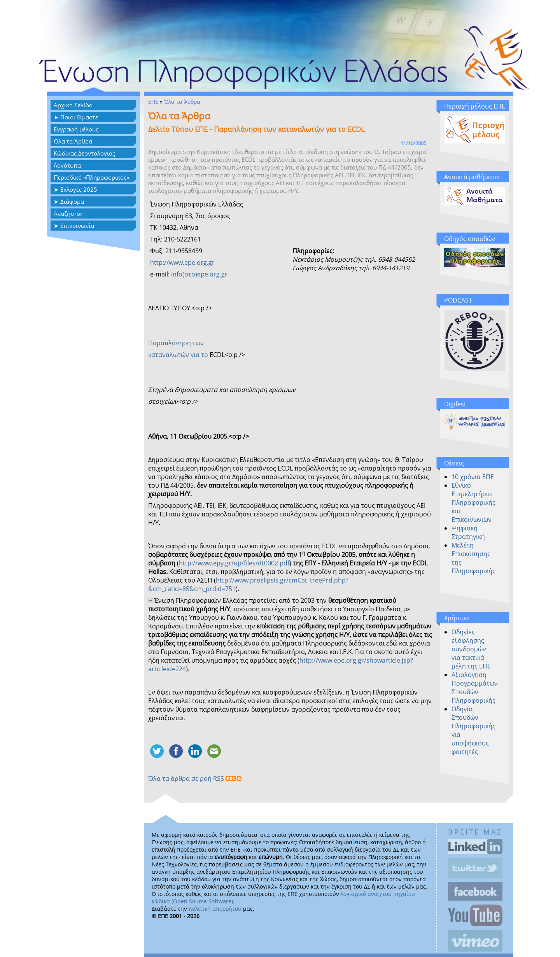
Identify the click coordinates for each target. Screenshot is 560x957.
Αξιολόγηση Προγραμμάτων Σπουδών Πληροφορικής (475, 688)
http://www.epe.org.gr (182, 262)
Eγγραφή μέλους (76, 129)
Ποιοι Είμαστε (79, 117)
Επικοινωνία (77, 226)
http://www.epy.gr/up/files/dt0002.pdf (234, 563)
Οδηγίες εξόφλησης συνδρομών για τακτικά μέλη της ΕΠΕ (471, 649)
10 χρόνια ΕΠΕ (473, 477)
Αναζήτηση (69, 213)
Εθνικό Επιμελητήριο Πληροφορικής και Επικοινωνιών (473, 502)
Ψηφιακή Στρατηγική (468, 532)
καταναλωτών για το (179, 355)
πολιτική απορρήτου (215, 909)
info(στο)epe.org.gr (199, 274)
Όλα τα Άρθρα (73, 141)
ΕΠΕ (153, 102)
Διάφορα (72, 201)
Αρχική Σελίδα (73, 105)
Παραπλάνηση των (176, 343)
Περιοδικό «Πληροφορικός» (91, 177)
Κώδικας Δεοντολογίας (84, 153)
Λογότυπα (67, 165)
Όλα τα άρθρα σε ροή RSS (195, 779)
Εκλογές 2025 (79, 189)
